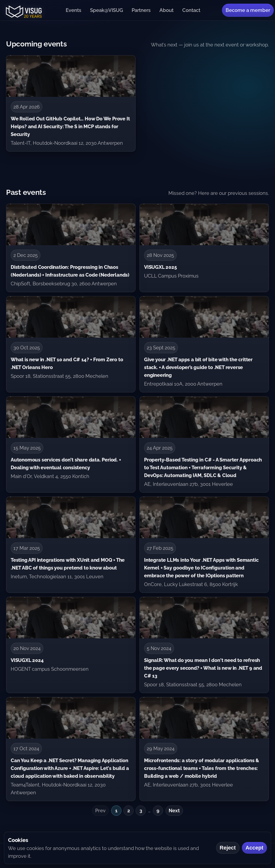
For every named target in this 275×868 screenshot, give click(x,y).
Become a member (248, 10)
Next (174, 811)
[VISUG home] (23, 10)
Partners (141, 10)
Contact (191, 10)
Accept (254, 848)
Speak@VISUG (106, 10)
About (166, 10)
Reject (228, 848)
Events (73, 10)
